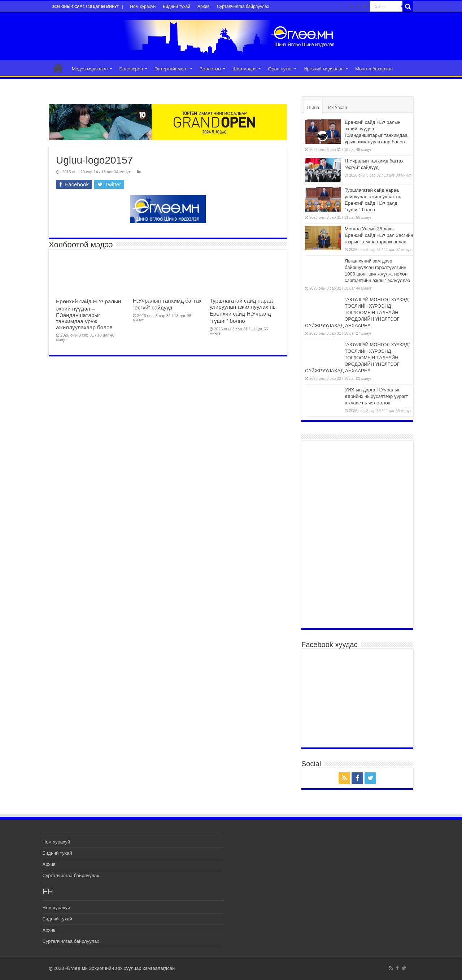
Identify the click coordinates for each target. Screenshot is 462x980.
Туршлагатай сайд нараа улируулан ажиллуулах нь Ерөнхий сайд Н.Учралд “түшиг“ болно (243, 311)
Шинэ (313, 107)
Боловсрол (131, 69)
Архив (204, 6)
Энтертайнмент (171, 69)
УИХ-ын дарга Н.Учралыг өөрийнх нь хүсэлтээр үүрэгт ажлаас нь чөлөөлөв (376, 396)
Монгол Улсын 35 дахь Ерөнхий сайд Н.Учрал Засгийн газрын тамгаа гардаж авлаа (379, 235)
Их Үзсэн (338, 107)
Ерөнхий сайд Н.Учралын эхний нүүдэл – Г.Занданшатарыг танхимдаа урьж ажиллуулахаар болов (88, 314)
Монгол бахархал (374, 69)
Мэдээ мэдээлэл (90, 69)
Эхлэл (58, 68)
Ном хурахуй (143, 6)
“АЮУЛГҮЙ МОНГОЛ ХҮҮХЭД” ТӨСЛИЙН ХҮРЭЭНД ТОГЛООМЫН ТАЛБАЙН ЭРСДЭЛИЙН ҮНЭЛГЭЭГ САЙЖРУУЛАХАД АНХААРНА (358, 313)
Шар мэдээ (244, 69)
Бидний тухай (176, 6)
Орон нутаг (280, 69)
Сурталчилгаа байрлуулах (243, 6)
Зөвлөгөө (210, 69)
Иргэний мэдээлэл (324, 69)
